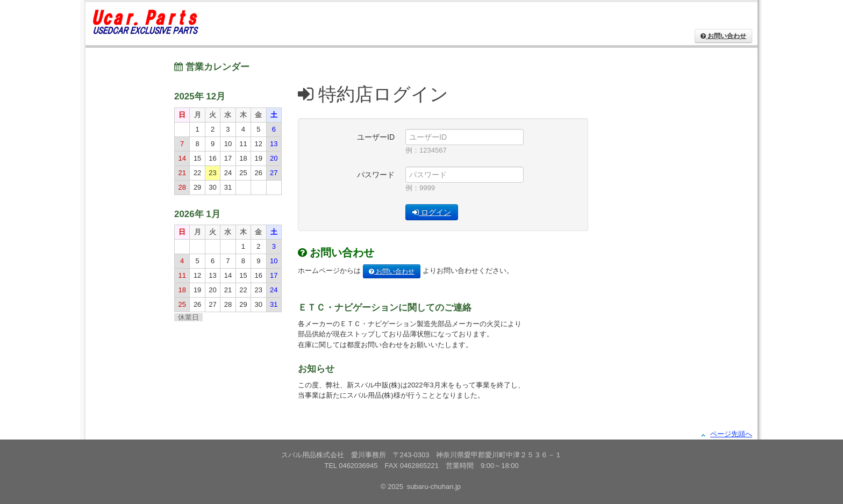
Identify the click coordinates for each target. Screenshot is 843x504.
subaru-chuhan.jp (434, 487)
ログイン (432, 212)
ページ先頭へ (731, 434)
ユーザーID (376, 137)
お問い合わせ (392, 271)
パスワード (376, 175)
